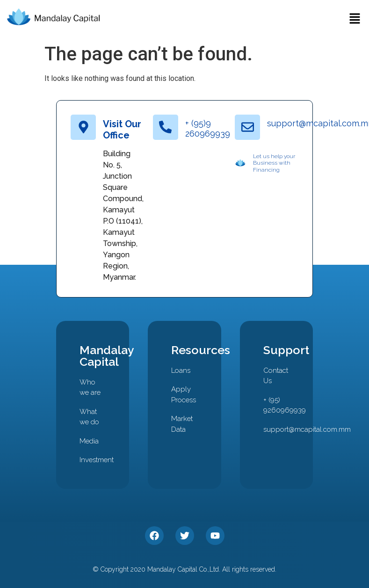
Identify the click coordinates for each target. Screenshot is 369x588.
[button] (355, 20)
